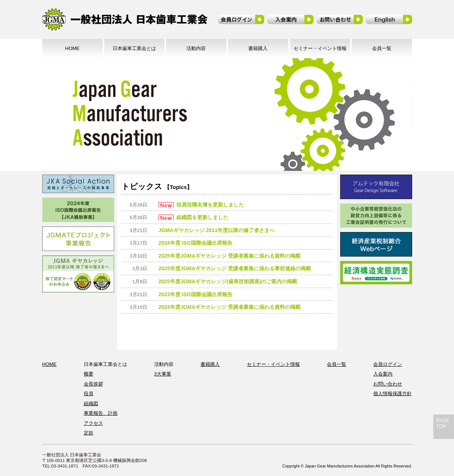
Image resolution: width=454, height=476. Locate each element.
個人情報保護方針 (392, 394)
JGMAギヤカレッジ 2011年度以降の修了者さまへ (217, 230)
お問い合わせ (388, 384)
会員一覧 (382, 48)
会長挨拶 (93, 384)
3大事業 (163, 374)
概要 (89, 374)
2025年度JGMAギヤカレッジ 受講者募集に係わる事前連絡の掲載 (235, 268)
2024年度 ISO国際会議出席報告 (195, 243)
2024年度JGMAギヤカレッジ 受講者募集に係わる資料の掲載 (230, 307)
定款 (89, 433)
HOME (72, 48)
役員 (89, 394)
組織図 (91, 404)
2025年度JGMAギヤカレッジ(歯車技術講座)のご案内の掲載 (228, 281)
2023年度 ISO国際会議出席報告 (195, 294)
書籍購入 (258, 48)
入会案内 (383, 374)
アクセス (93, 423)
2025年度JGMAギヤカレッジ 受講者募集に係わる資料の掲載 (230, 256)
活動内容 (196, 48)
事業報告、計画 (101, 413)
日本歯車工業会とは (134, 48)
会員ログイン (388, 364)
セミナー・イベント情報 (320, 48)
